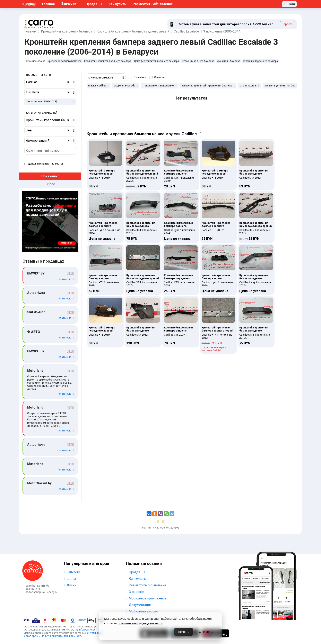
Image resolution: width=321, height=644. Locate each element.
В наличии (140, 77)
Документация (139, 605)
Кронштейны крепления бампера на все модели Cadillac (144, 134)
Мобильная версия (142, 611)
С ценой (159, 77)
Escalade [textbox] (48, 92)
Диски (70, 585)
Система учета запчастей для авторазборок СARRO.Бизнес (225, 24)
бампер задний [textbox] (48, 141)
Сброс (50, 184)
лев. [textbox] (48, 130)
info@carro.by (87, 630)
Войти (289, 4)
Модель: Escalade (126, 86)
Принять (184, 632)
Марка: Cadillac (98, 86)
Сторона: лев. (249, 86)
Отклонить (206, 632)
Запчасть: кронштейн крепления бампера (208, 86)
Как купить (117, 4)
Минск (29, 4)
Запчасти (72, 572)
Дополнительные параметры (44, 164)
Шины (70, 579)
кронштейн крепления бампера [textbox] (50, 120)
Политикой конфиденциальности (62, 636)
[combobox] (50, 82)
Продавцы (94, 4)
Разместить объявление (153, 4)
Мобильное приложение (146, 598)
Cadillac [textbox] (48, 82)
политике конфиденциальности (140, 623)
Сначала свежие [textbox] (101, 77)
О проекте (135, 592)
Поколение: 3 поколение (159, 86)
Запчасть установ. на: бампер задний (288, 86)
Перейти (287, 24)
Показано (50, 176)
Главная (48, 4)
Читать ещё (65, 279)
